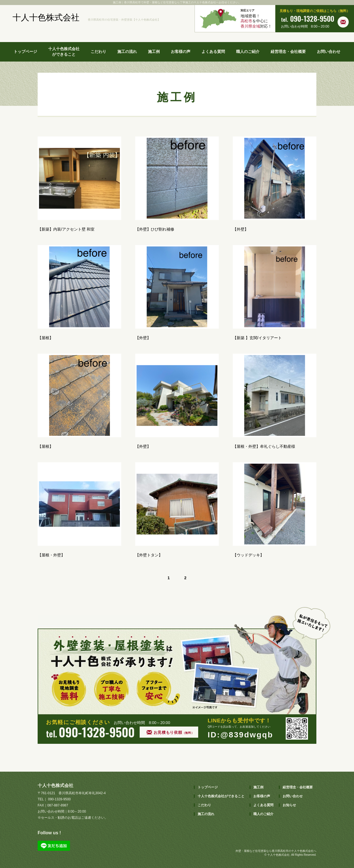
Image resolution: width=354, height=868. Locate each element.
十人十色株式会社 (46, 17)
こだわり (98, 52)
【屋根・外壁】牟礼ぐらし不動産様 (264, 446)
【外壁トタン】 (149, 555)
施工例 (154, 52)
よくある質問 (213, 52)
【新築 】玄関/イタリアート (257, 338)
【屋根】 (45, 338)
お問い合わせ (329, 52)
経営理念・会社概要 (288, 52)
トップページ (25, 52)
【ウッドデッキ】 (248, 555)
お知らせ (289, 805)
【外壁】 (241, 229)
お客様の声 (181, 52)
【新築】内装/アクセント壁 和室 (66, 229)
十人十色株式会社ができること (64, 52)
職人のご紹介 (248, 52)
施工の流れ (127, 52)
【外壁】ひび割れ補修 (155, 229)
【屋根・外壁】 (51, 555)
